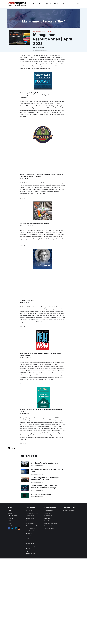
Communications (30, 516)
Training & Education (31, 554)
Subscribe (49, 4)
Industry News (48, 521)
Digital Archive (11, 521)
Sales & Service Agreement (32, 546)
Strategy (28, 548)
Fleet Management (30, 528)
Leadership (29, 536)
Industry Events (66, 4)
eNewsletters (48, 513)
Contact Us (10, 518)
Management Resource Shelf (51, 523)
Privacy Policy (11, 526)
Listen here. (23, 198)
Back (13, 448)
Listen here (23, 121)
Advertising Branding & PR (32, 513)
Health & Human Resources (32, 531)
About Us (41, 4)
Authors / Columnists (13, 516)
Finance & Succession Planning (33, 526)
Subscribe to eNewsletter (69, 511)
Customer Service (30, 521)
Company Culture (30, 518)
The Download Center (49, 528)
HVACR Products (48, 516)
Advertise (57, 4)
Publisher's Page (30, 543)
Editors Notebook (30, 523)
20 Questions (29, 511)
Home (34, 4)
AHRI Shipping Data (49, 511)
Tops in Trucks (29, 551)
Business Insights (48, 526)
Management (29, 541)
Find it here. (23, 384)
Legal (27, 538)
